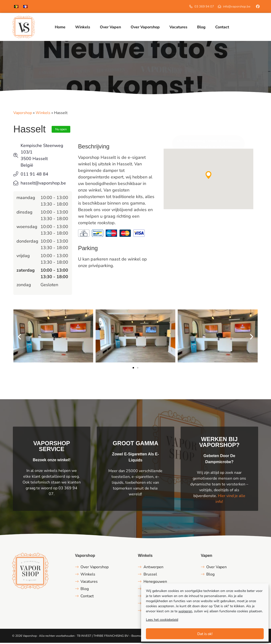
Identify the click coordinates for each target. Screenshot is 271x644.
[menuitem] (16, 6)
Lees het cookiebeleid (162, 620)
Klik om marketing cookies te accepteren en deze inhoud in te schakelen (208, 145)
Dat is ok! (205, 634)
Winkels (43, 114)
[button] (208, 176)
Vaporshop (23, 114)
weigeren (185, 611)
